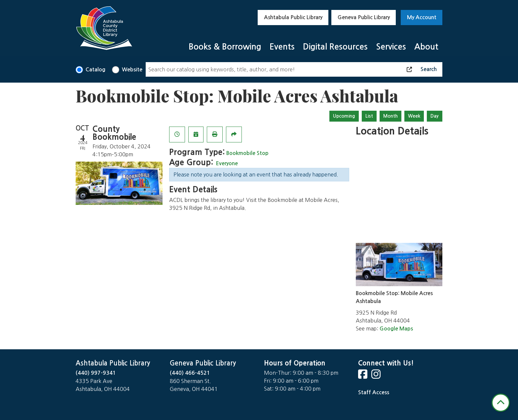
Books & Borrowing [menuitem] (225, 47)
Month (390, 116)
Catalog (95, 70)
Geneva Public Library (364, 17)
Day (435, 116)
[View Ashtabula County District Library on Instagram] (377, 376)
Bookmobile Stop (247, 153)
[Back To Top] (501, 403)
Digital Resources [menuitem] (335, 47)
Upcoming (344, 116)
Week (414, 116)
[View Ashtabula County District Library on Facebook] (363, 376)
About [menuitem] (426, 47)
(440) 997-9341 (96, 373)
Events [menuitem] (282, 47)
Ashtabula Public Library (293, 17)
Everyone (227, 163)
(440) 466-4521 (190, 373)
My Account (422, 17)
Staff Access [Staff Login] (374, 392)
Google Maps (396, 329)
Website (132, 70)
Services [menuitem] (391, 47)
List (369, 116)
